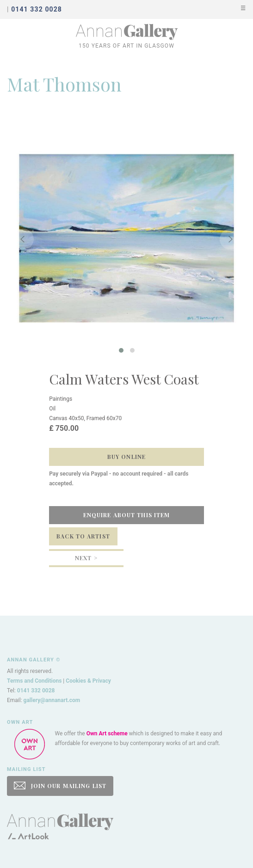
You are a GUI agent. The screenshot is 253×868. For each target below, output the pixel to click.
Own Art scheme (107, 734)
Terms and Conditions (34, 681)
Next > (86, 558)
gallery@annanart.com (52, 700)
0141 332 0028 (36, 691)
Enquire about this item (127, 515)
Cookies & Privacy (88, 681)
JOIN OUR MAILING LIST (60, 785)
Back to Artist (83, 536)
